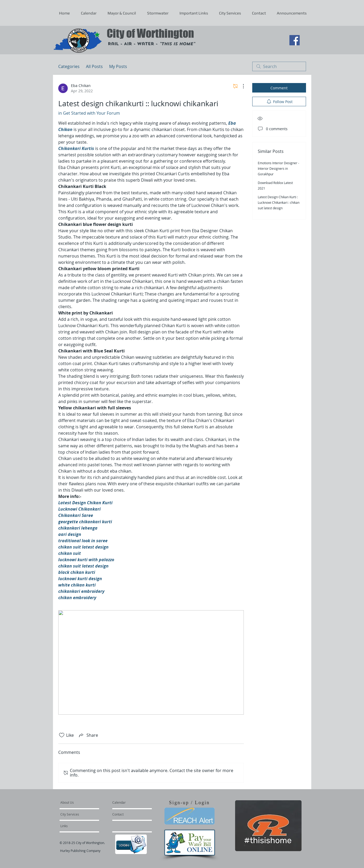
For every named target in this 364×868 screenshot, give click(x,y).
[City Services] (76, 814)
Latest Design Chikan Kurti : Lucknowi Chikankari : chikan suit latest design (279, 202)
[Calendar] (127, 802)
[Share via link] (88, 735)
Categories (69, 66)
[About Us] (81, 802)
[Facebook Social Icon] (295, 40)
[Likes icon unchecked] (62, 735)
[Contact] (127, 814)
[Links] (75, 826)
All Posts (94, 66)
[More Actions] (241, 86)
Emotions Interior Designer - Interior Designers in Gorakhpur (278, 168)
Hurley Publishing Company (80, 851)
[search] (279, 66)
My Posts (118, 66)
